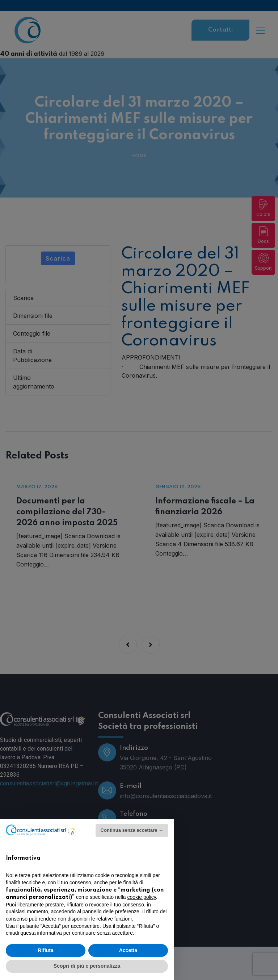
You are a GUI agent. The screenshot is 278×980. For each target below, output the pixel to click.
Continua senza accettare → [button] (132, 830)
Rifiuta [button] (46, 950)
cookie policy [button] (142, 897)
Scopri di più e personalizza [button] (87, 966)
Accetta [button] (128, 950)
